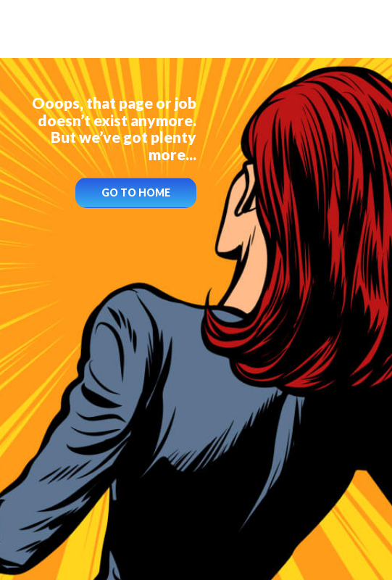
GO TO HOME (136, 192)
